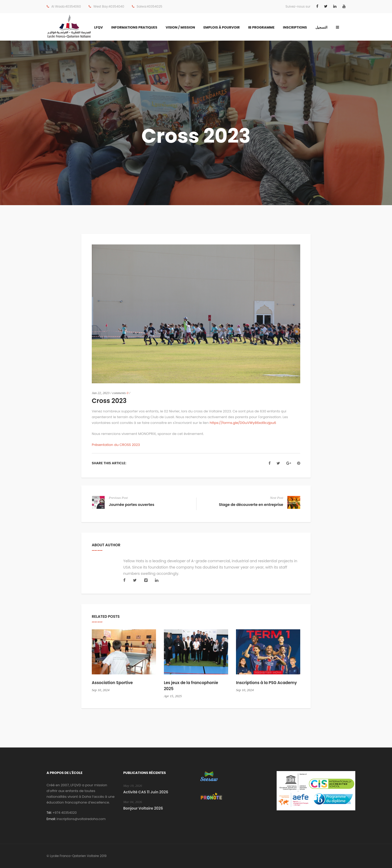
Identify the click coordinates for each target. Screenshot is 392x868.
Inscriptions (295, 27)
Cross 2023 (109, 401)
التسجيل (321, 27)
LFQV (98, 27)
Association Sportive (112, 683)
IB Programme (261, 27)
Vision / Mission (180, 27)
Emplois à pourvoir (222, 27)
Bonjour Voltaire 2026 (143, 808)
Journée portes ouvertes (131, 505)
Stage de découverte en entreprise (251, 505)
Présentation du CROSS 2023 (116, 445)
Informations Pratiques (134, 27)
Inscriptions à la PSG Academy (266, 683)
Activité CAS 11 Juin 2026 (146, 792)
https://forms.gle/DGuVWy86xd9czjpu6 (243, 423)
